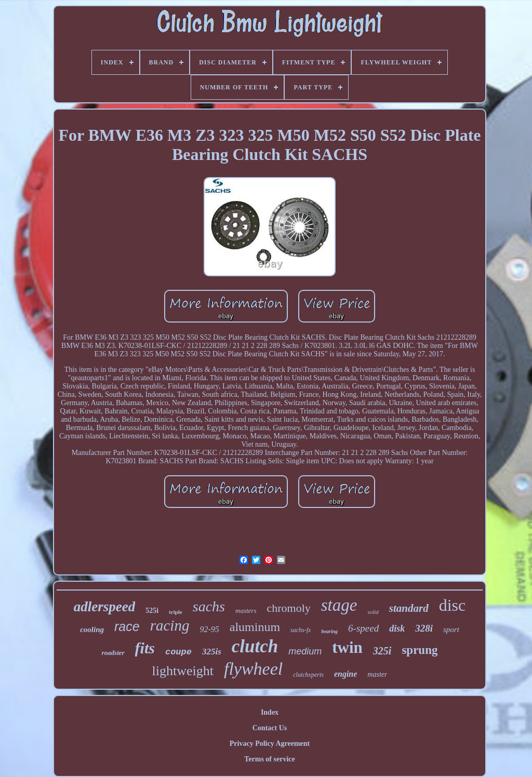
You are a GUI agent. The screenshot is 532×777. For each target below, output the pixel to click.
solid (373, 612)
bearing (329, 631)
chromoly (288, 608)
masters (246, 611)
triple (176, 612)
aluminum (255, 627)
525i (152, 611)
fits (145, 648)
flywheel (253, 669)
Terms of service (269, 759)
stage (339, 605)
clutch (255, 646)
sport (451, 629)
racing (170, 625)
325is (212, 652)
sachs (209, 606)
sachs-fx (301, 630)
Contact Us (270, 728)
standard (409, 608)
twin (347, 647)
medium (305, 651)
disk (397, 628)
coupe (178, 652)
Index (270, 712)
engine (345, 674)
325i (382, 651)
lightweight (183, 671)
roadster (113, 653)
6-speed (363, 628)
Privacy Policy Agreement (270, 743)
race (127, 626)
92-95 (209, 629)
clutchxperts (308, 675)
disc (453, 605)
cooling (92, 629)
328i (424, 628)
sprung (420, 650)
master (377, 674)
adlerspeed (104, 607)
